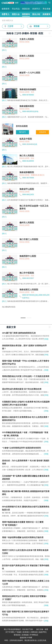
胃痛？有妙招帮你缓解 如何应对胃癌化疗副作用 (23, 537)
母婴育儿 (6, 14)
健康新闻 (6, 9)
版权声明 (42, 632)
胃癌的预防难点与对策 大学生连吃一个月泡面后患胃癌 (26, 376)
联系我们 (26, 632)
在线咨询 (42, 132)
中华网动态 (34, 635)
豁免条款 (17, 635)
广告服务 (18, 632)
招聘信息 (34, 632)
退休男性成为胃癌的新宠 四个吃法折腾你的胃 (22, 389)
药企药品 (16, 9)
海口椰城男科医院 (9, 307)
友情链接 (25, 635)
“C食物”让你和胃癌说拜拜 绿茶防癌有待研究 (21, 448)
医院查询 (26, 14)
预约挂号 (22, 132)
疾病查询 (46, 14)
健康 (17, 3)
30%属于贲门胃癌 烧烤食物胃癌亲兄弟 (19, 333)
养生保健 (46, 9)
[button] (23, 318)
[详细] (46, 339)
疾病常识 (36, 9)
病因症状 (26, 9)
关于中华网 (10, 632)
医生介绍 (36, 14)
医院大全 (16, 14)
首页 (4, 20)
